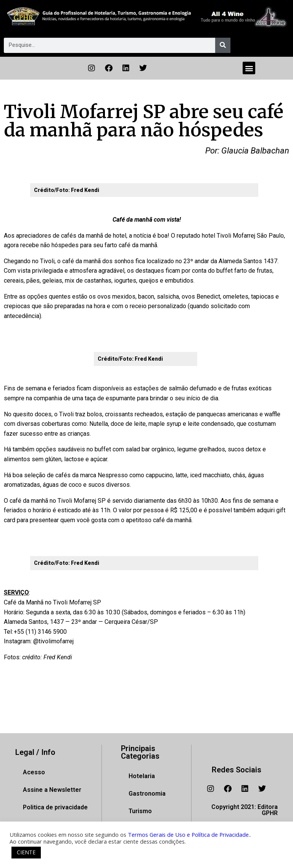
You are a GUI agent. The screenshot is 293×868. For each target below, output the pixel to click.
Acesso (34, 772)
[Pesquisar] (223, 45)
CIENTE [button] (26, 852)
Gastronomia (147, 794)
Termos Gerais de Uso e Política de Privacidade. (189, 834)
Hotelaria (142, 776)
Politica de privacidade (55, 807)
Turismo (140, 811)
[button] (249, 68)
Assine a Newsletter (52, 790)
